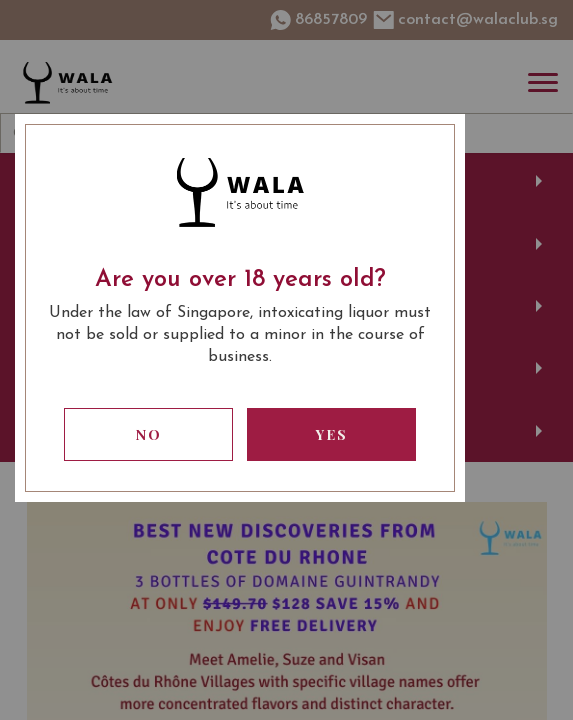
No (149, 434)
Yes (332, 434)
